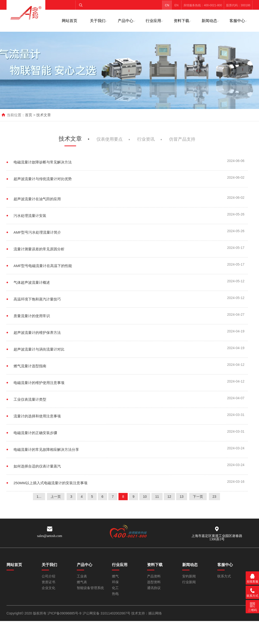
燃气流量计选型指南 (30, 385)
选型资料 (154, 582)
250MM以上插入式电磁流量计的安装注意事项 (51, 502)
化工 (115, 588)
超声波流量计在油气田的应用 (37, 218)
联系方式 (224, 576)
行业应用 (153, 21)
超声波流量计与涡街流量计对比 (39, 368)
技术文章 (44, 115)
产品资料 (154, 576)
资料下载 (181, 21)
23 (214, 511)
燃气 (115, 576)
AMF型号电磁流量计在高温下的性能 (43, 285)
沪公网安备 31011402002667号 (107, 613)
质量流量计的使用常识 (32, 335)
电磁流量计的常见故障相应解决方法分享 (46, 468)
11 (157, 511)
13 (182, 511)
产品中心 (126, 21)
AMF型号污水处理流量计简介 (37, 251)
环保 (115, 582)
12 (169, 511)
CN (167, 5)
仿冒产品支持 (182, 154)
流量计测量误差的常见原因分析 (39, 268)
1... (39, 511)
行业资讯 (146, 154)
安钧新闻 (189, 576)
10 (145, 511)
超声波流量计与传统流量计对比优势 (43, 194)
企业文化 (48, 588)
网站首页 (70, 21)
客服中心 (237, 21)
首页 (29, 115)
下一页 (198, 511)
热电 (115, 594)
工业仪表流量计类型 (30, 418)
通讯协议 (154, 588)
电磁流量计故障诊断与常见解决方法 (43, 177)
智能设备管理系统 (90, 588)
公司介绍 (48, 576)
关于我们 (98, 21)
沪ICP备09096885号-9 (64, 613)
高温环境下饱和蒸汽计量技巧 (37, 318)
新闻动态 (209, 21)
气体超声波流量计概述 (32, 301)
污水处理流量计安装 (30, 234)
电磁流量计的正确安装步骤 (35, 452)
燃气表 (82, 582)
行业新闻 (189, 582)
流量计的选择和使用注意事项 (37, 435)
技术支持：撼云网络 (147, 613)
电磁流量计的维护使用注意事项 (39, 402)
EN (177, 5)
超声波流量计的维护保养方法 (37, 351)
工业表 (82, 576)
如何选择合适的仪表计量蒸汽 (37, 485)
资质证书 (48, 582)
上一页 (56, 511)
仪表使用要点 (110, 154)
